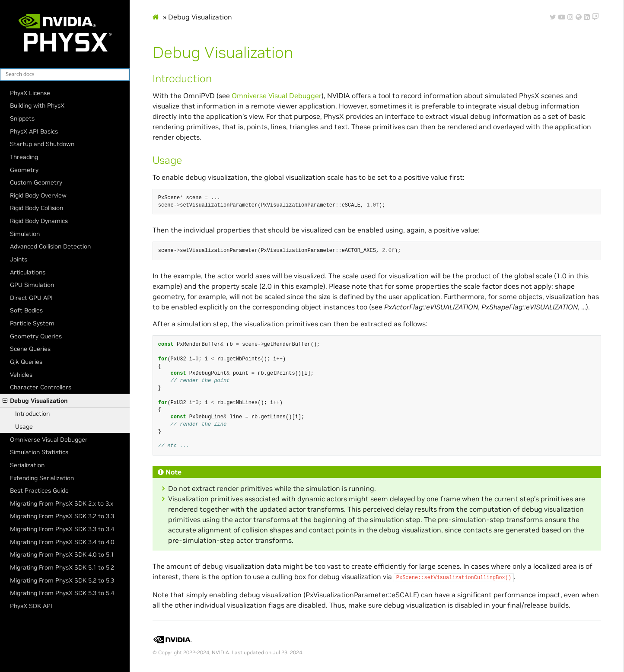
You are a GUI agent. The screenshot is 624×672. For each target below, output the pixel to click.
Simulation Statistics (39, 452)
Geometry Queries (36, 336)
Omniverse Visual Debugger (49, 440)
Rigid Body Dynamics (39, 221)
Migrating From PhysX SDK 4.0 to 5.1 (62, 554)
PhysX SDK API (31, 606)
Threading (24, 157)
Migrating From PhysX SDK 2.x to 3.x (62, 503)
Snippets (22, 118)
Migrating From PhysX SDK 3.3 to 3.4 (62, 529)
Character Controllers (41, 387)
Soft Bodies (26, 310)
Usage (24, 427)
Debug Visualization (35, 401)
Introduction (32, 414)
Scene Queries (30, 349)
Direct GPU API (31, 298)
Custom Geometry (36, 182)
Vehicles (21, 375)
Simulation (25, 234)
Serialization (27, 465)
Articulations (28, 272)
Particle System (32, 323)
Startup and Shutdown (42, 144)
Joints (19, 259)
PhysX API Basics (34, 131)
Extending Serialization (42, 478)
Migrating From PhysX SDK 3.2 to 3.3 (62, 516)
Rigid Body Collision (37, 208)
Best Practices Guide (39, 490)
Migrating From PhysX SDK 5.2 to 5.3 (62, 580)
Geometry (24, 170)
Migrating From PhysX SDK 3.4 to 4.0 (62, 542)
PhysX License (30, 93)
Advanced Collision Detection (50, 246)
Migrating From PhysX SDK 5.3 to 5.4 (62, 593)
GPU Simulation (32, 285)
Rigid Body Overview (38, 195)
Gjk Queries (26, 362)
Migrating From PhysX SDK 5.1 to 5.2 (62, 567)
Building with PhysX (37, 105)
